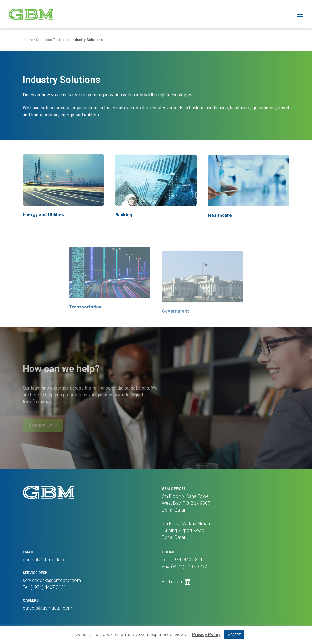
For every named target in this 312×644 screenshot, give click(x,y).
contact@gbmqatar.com (48, 560)
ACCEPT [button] (234, 635)
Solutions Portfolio (52, 41)
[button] (300, 14)
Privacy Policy (206, 635)
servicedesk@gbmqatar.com (52, 580)
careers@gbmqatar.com (47, 608)
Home (28, 41)
